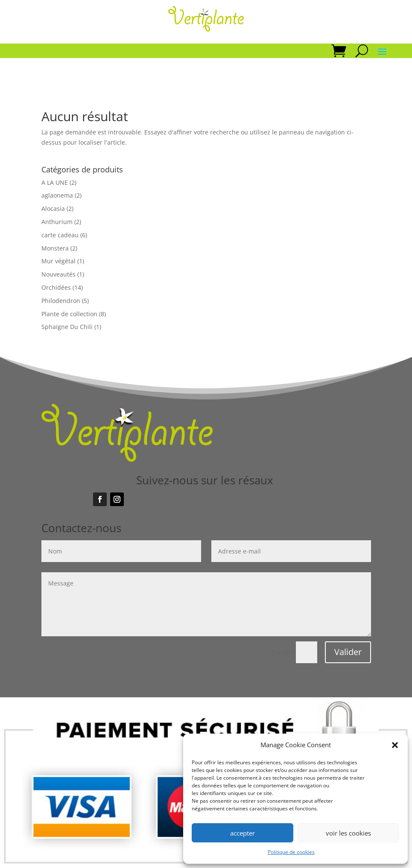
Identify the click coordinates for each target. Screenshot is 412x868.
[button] (395, 745)
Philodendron (61, 301)
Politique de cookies (291, 852)
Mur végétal (58, 261)
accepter (243, 833)
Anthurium (57, 222)
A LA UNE (55, 182)
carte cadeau (60, 235)
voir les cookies (348, 833)
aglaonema (57, 195)
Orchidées (56, 287)
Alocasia (53, 208)
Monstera (55, 248)
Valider (348, 652)
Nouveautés (58, 274)
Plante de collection (69, 314)
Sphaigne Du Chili (67, 327)
